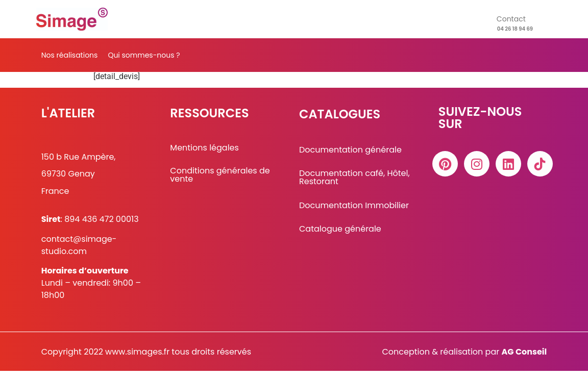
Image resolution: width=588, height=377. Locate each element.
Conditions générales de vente (220, 181)
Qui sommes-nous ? (144, 55)
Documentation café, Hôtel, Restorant (354, 184)
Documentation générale (350, 156)
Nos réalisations (70, 55)
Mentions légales (204, 154)
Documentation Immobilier (354, 211)
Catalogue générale (340, 235)
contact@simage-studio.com (79, 251)
